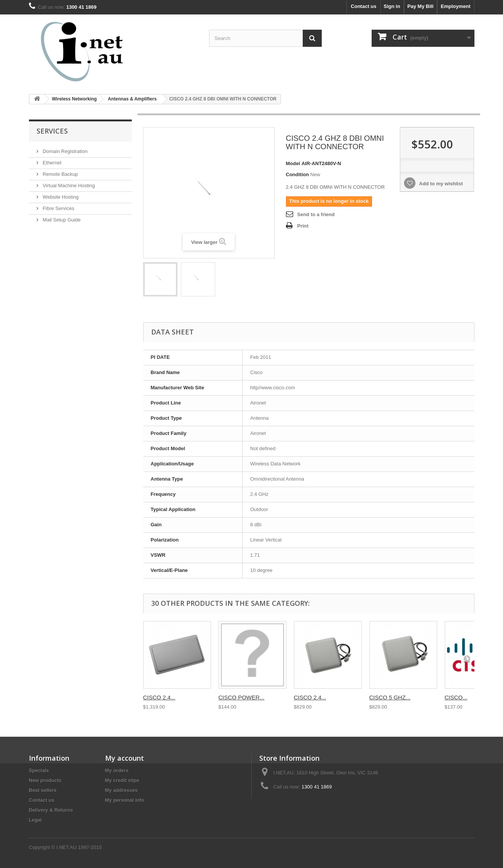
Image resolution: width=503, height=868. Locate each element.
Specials (39, 770)
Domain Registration (65, 151)
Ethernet (52, 163)
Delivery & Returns (51, 810)
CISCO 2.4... (159, 697)
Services (52, 131)
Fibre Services (58, 208)
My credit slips (122, 780)
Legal (35, 820)
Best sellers (43, 790)
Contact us (363, 6)
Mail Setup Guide (61, 220)
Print (303, 226)
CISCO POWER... (242, 697)
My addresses (121, 790)
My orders (117, 770)
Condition (298, 174)
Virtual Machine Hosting (68, 186)
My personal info (125, 800)
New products (45, 780)
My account (125, 758)
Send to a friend (316, 214)
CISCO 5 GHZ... (390, 697)
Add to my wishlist (440, 184)
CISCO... (456, 697)
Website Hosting (60, 197)
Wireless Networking (74, 99)
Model (293, 163)
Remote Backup (60, 174)
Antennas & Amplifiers (132, 99)
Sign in (392, 6)
